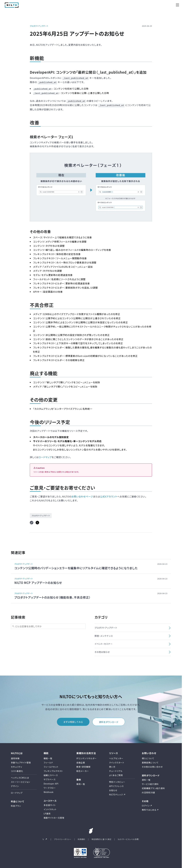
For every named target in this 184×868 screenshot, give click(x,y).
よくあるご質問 (116, 773)
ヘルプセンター (116, 757)
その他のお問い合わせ (152, 765)
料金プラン (16, 804)
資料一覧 (146, 778)
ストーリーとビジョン (21, 780)
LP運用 (47, 812)
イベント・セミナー (104, 642)
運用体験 (15, 757)
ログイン (146, 804)
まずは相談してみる (73, 720)
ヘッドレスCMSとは (20, 776)
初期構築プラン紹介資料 (153, 787)
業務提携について (150, 761)
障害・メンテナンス (104, 634)
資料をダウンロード (109, 720)
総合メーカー (83, 769)
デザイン (15, 784)
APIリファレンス (116, 784)
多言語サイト (50, 804)
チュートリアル (116, 769)
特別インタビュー (117, 780)
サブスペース (50, 778)
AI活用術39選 (148, 791)
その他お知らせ (102, 650)
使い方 (112, 765)
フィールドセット (51, 765)
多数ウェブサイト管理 (21, 761)
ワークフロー (50, 786)
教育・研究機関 (83, 765)
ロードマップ (45, 455)
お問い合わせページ (82, 495)
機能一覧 (48, 757)
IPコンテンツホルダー (86, 757)
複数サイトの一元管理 (54, 816)
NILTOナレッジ (116, 793)
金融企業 (81, 761)
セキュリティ (17, 765)
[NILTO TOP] (12, 7)
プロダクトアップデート (39, 26)
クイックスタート (117, 761)
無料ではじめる (149, 808)
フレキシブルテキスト (53, 769)
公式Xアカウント (109, 495)
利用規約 (81, 838)
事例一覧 (81, 782)
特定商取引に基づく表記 (101, 838)
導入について (148, 757)
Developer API (51, 782)
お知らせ (113, 789)
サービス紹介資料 (150, 782)
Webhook (49, 790)
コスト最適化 (17, 769)
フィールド (48, 761)
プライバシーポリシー (63, 838)
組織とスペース (51, 773)
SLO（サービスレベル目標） (129, 838)
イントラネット (50, 808)
